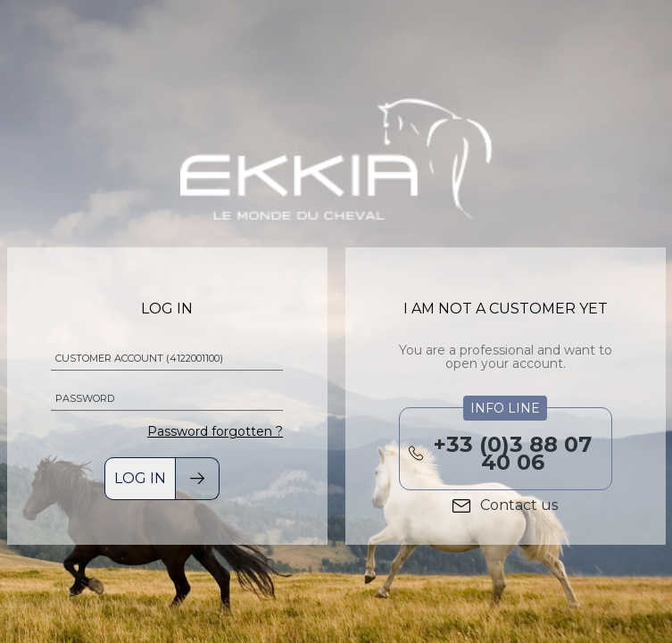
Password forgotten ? (215, 431)
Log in (140, 478)
